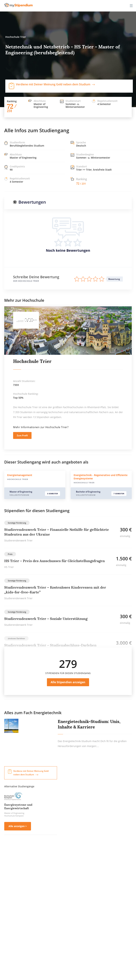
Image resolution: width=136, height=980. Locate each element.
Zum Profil (22, 435)
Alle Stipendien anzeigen (68, 682)
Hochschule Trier (32, 361)
